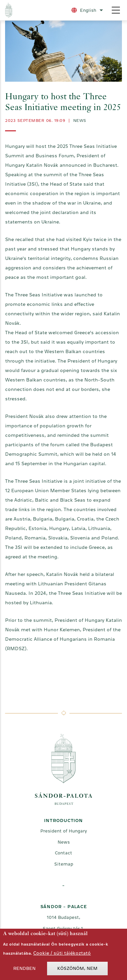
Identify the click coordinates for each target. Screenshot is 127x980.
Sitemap (64, 864)
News (80, 121)
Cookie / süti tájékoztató (62, 954)
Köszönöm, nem (77, 970)
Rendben (24, 970)
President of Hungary (64, 831)
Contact (63, 853)
